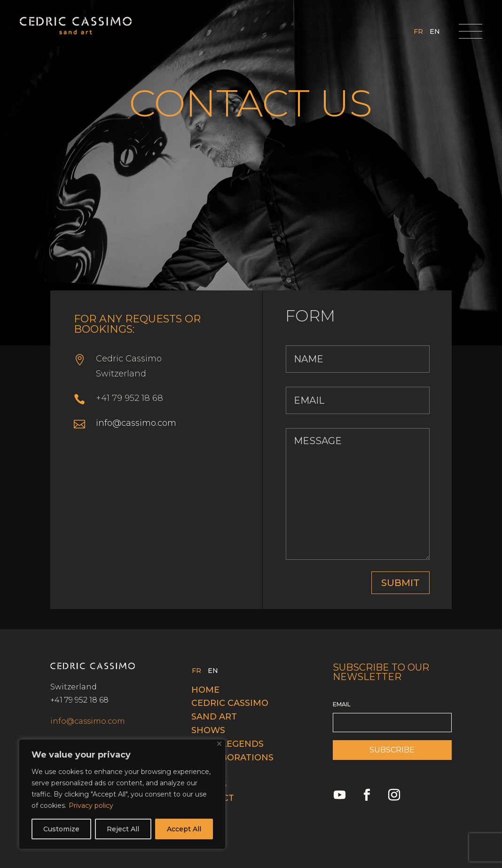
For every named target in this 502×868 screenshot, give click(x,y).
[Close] (219, 744)
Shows (208, 730)
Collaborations (232, 758)
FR (418, 32)
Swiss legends (227, 744)
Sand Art (214, 717)
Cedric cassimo (230, 703)
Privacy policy (91, 805)
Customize (61, 829)
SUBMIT (400, 583)
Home (205, 690)
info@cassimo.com (136, 423)
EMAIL (342, 704)
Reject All (123, 829)
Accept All (184, 829)
